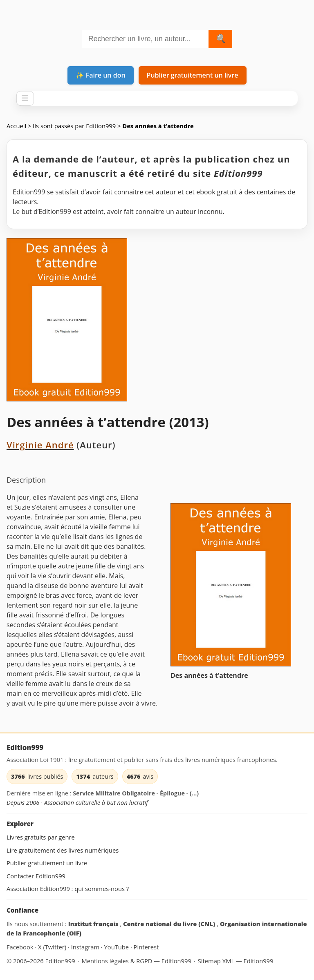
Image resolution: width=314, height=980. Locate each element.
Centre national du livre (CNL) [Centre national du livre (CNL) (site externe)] (170, 924)
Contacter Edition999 (36, 876)
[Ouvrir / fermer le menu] (25, 98)
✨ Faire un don (100, 75)
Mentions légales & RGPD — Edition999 (136, 961)
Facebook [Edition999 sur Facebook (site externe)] (21, 947)
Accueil (16, 126)
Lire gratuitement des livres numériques (63, 850)
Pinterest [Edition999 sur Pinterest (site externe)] (146, 947)
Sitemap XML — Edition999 (236, 961)
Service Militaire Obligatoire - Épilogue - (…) (136, 793)
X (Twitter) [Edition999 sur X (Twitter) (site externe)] (53, 947)
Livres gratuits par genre (41, 837)
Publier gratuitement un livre (193, 75)
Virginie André (40, 445)
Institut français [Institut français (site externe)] (94, 924)
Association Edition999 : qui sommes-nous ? (68, 889)
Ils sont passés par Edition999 (74, 126)
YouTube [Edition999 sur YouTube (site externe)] (117, 947)
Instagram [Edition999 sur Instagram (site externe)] (86, 947)
